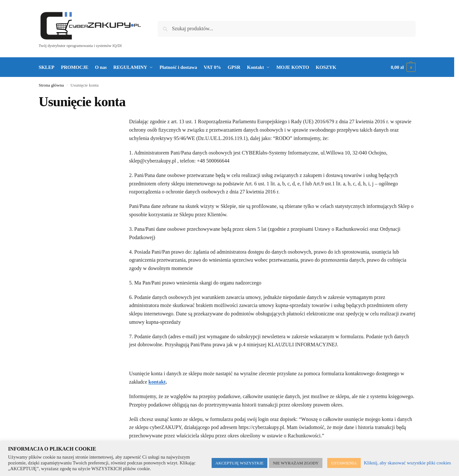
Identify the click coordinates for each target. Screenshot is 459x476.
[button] (403, 67)
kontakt (157, 382)
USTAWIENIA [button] (344, 463)
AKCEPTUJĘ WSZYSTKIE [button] (240, 463)
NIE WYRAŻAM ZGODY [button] (296, 463)
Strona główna (51, 85)
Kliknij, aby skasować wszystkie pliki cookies (407, 463)
